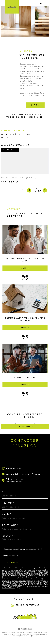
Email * (7, 514)
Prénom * (8, 503)
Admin (44, 634)
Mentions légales (33, 634)
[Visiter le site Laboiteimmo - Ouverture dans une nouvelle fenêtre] (25, 629)
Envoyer (13, 563)
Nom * (6, 492)
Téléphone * (10, 525)
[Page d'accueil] (12, 7)
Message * (8, 536)
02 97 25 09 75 (14, 469)
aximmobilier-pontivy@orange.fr (25, 474)
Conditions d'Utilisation (9, 588)
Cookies (35, 636)
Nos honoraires (9, 634)
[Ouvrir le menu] (47, 3)
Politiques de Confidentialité (35, 587)
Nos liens (15, 636)
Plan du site (21, 634)
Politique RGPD (26, 636)
